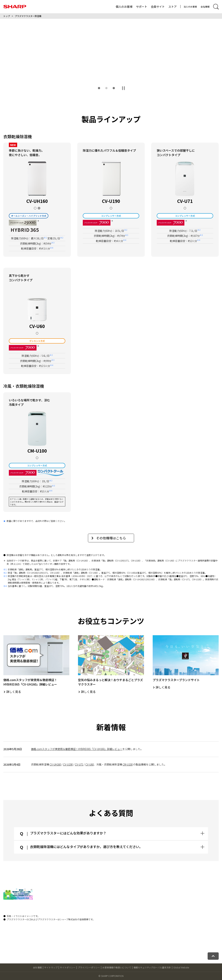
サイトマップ (51, 967)
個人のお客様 (124, 7)
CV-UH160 (55, 764)
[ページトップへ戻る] (213, 956)
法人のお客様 (190, 7)
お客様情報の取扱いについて (117, 967)
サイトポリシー (68, 967)
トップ (7, 16)
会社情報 (205, 7)
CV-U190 (68, 764)
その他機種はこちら (109, 538)
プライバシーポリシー (89, 967)
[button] (99, 88)
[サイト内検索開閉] (216, 7)
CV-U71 (79, 764)
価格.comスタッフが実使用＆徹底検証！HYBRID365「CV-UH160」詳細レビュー (77, 749)
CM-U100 (128, 764)
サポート (142, 7)
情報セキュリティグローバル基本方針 (152, 967)
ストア (172, 7)
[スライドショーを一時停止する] (123, 88)
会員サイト (158, 7)
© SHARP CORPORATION (111, 976)
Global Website (181, 967)
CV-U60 (90, 764)
